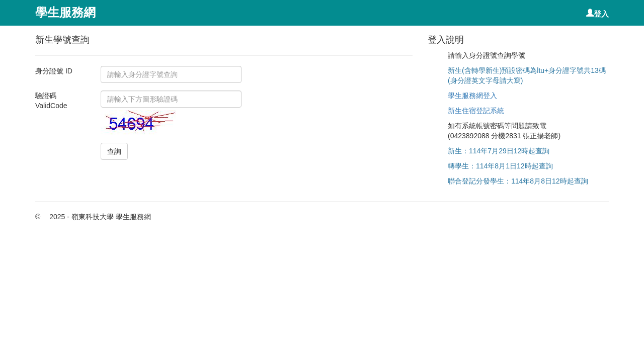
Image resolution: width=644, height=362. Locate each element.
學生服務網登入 (472, 96)
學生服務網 (65, 12)
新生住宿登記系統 (476, 111)
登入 (601, 13)
